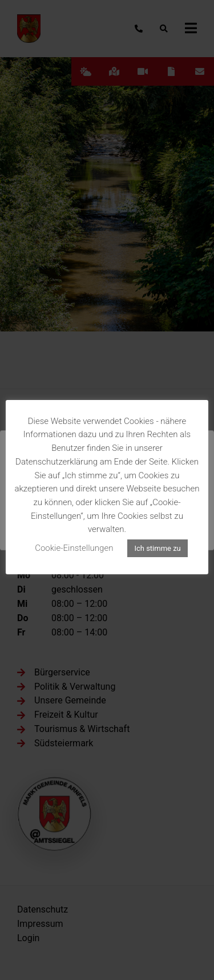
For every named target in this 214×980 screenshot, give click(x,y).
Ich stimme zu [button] (157, 548)
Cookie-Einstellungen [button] (74, 548)
